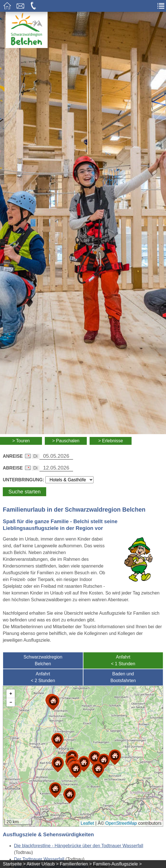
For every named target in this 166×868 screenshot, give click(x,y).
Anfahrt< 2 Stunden (43, 677)
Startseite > (14, 864)
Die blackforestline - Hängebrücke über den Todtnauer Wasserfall (79, 846)
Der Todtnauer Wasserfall (39, 859)
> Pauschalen (66, 441)
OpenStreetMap (121, 823)
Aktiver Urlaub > (43, 864)
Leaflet (87, 823)
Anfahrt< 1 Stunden (123, 660)
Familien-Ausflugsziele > (117, 864)
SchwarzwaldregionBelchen (43, 660)
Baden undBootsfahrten (123, 677)
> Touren (21, 441)
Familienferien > (76, 864)
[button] (76, 770)
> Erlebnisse (111, 441)
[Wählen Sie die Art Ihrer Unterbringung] (69, 480)
